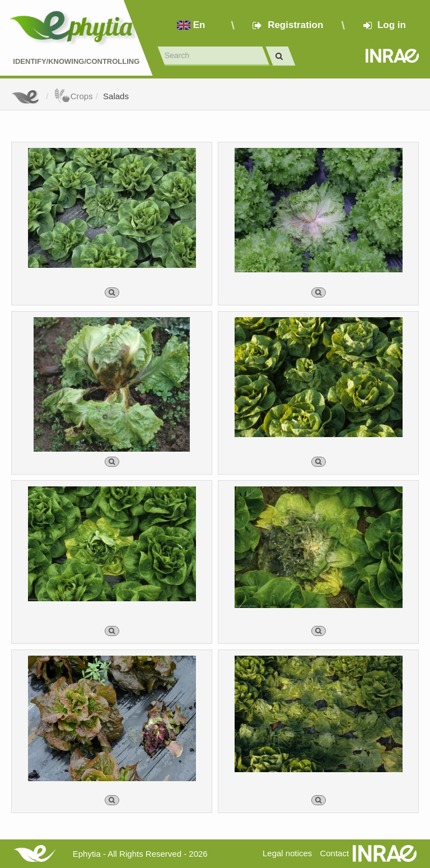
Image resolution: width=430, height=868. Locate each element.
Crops (73, 96)
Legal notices (287, 853)
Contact (334, 853)
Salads (116, 96)
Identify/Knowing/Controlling (76, 61)
